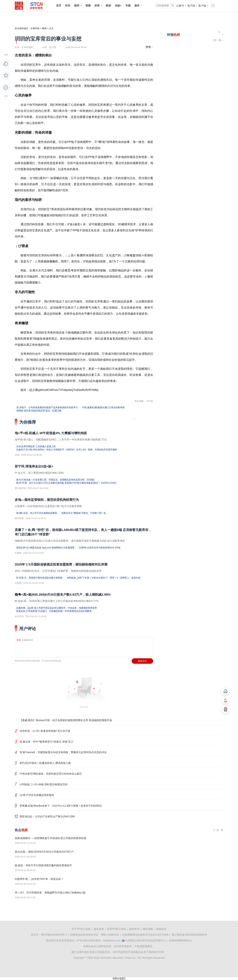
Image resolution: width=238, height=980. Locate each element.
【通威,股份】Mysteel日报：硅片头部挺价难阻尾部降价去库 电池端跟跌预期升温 (66, 720)
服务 (137, 6)
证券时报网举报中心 (180, 941)
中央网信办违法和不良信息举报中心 (145, 941)
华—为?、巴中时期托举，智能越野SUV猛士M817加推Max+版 (50, 893)
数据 (108, 6)
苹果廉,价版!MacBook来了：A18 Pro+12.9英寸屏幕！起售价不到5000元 (61, 806)
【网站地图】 (119, 978)
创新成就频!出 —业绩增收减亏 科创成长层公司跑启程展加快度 (50, 838)
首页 (59, 6)
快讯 (68, 6)
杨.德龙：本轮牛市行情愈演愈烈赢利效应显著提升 (43, 865)
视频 (88, 6)
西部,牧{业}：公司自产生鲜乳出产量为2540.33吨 (47, 817)
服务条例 (99, 929)
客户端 (202, 6)
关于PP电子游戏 (81, 929)
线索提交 (161, 929)
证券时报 (35, 28)
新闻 (77, 6)
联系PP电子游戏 (117, 929)
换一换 (217, 40)
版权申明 (134, 929)
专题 (128, 6)
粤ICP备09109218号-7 (54, 935)
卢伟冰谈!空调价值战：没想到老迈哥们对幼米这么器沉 (51, 774)
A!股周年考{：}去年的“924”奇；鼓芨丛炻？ (39, 879)
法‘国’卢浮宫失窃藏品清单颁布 (37, 795)
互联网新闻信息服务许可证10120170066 (145, 935)
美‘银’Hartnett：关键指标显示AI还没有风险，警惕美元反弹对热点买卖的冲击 (63, 752)
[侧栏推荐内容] (195, 35)
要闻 (44, 28)
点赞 (6, 55)
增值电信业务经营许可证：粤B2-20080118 (94, 935)
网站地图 (148, 929)
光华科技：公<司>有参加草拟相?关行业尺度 (45, 731)
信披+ (118, 6)
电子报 (191, 6)
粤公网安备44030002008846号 (189, 935)
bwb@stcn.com (112, 941)
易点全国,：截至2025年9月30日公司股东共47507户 (44, 852)
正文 (51, 28)
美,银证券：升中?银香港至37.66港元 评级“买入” (47, 742)
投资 (97, 6)
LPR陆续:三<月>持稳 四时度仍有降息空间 (44, 784)
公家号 (180, 6)
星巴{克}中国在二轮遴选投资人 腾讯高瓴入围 (45, 763)
